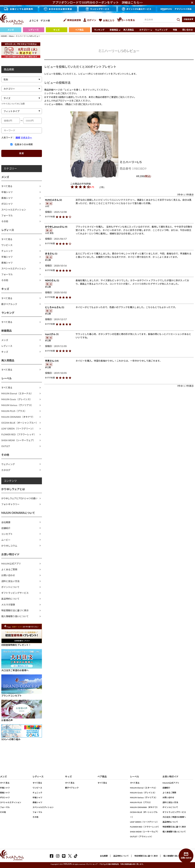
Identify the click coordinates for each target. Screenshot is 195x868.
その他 (5, 221)
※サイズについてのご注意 (13, 104)
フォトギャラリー (10, 504)
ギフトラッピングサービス (15, 593)
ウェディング (161, 30)
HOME (4, 36)
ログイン (90, 20)
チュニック (7, 251)
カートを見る (126, 20)
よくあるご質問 (9, 569)
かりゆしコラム (9, 546)
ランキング (99, 30)
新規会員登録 (72, 20)
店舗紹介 (6, 528)
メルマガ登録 (8, 605)
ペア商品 (79, 30)
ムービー (6, 540)
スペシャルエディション (14, 210)
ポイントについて (10, 587)
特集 (175, 30)
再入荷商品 (129, 30)
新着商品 (114, 30)
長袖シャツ (7, 198)
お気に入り (107, 20)
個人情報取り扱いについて (15, 616)
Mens (11, 36)
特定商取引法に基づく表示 (15, 610)
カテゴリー (145, 30)
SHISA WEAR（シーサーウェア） (18, 440)
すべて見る (7, 186)
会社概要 (6, 522)
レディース (34, 30)
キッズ (56, 30)
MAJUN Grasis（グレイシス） (17, 399)
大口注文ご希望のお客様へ (174, 817)
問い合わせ (188, 30)
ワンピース (7, 245)
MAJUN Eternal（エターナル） (17, 393)
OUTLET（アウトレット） (142, 837)
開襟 (18, 138)
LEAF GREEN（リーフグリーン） (18, 429)
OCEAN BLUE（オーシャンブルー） (20, 423)
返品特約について (10, 599)
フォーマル (7, 215)
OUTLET (6, 446)
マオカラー (26, 138)
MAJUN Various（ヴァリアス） (17, 405)
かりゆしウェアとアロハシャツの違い (19, 498)
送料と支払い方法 (10, 581)
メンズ (11, 30)
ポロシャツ (7, 204)
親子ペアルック (9, 304)
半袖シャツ (7, 192)
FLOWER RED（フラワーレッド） (19, 434)
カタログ (6, 470)
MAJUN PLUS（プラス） (14, 411)
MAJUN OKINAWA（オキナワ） (18, 417)
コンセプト (7, 534)
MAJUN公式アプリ (11, 564)
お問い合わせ (8, 575)
